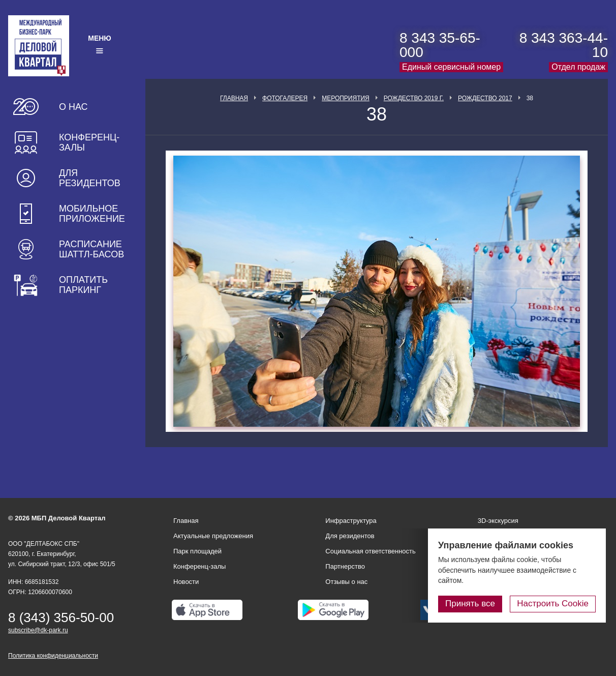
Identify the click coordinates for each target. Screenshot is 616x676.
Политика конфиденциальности (53, 656)
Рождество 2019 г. (414, 98)
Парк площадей (197, 551)
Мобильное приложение (92, 214)
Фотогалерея (285, 98)
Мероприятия (346, 98)
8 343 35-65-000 (440, 45)
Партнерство (345, 566)
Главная (234, 98)
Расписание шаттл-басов (91, 249)
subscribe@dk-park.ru (38, 630)
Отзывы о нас (346, 582)
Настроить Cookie (553, 604)
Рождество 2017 (485, 98)
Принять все (470, 604)
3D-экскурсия (498, 521)
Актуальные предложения (213, 536)
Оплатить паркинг (83, 285)
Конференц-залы (89, 142)
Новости (186, 582)
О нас (73, 107)
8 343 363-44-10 (564, 45)
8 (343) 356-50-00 (61, 618)
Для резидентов (90, 178)
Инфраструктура (351, 521)
